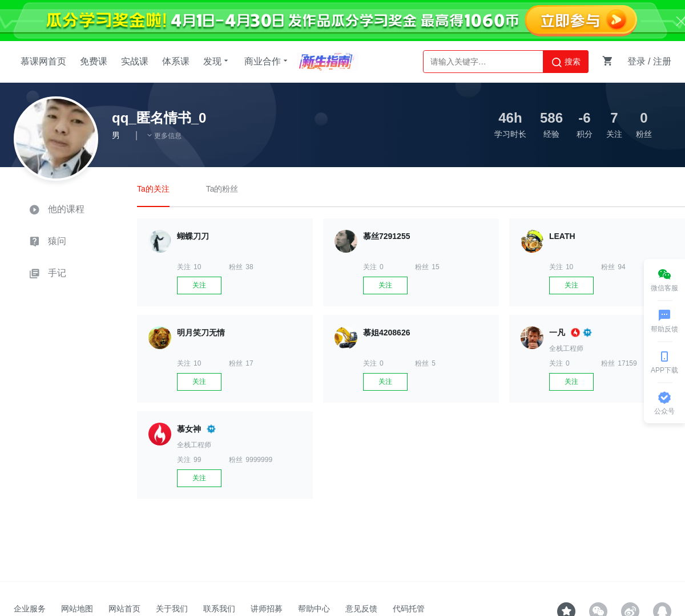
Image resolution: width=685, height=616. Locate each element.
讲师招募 (267, 609)
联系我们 (219, 609)
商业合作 (267, 61)
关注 (199, 285)
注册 (662, 61)
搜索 (566, 62)
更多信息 (164, 136)
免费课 (94, 61)
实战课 (135, 61)
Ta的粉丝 (222, 189)
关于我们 (172, 609)
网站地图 (77, 609)
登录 (636, 61)
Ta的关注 (153, 189)
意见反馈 (361, 609)
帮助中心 (314, 609)
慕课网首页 (43, 61)
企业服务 (30, 609)
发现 (217, 61)
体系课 (176, 61)
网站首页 (124, 609)
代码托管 (409, 609)
